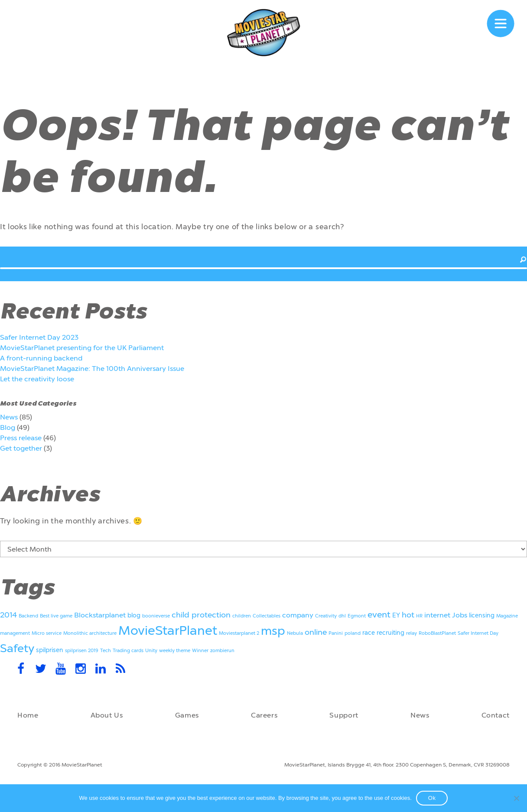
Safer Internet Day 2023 (39, 337)
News (9, 417)
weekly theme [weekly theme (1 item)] (175, 651)
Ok (432, 798)
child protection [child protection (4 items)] (201, 615)
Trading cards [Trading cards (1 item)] (128, 651)
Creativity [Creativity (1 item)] (326, 616)
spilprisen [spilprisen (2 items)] (50, 650)
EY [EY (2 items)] (396, 615)
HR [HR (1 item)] (419, 616)
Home (28, 715)
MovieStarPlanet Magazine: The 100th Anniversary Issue (92, 369)
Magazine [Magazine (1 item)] (507, 616)
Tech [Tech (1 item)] (106, 651)
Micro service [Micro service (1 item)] (47, 633)
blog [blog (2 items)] (134, 615)
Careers (264, 715)
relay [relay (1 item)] (412, 633)
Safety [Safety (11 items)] (17, 648)
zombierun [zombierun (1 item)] (222, 651)
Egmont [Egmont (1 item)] (357, 616)
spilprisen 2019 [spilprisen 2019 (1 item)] (82, 651)
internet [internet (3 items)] (437, 615)
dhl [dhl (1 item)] (342, 616)
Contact (496, 715)
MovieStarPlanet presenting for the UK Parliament (82, 348)
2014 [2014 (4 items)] (8, 615)
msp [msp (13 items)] (273, 631)
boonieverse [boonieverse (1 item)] (156, 616)
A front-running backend (41, 358)
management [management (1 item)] (15, 633)
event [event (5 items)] (379, 614)
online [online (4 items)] (316, 632)
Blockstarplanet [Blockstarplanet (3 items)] (100, 615)
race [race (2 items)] (369, 633)
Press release (21, 438)
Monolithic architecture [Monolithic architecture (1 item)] (90, 633)
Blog (8, 427)
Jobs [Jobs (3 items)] (460, 615)
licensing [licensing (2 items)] (482, 615)
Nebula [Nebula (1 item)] (295, 633)
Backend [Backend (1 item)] (28, 616)
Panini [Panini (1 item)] (336, 633)
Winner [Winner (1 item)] (200, 651)
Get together (21, 448)
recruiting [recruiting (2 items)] (390, 633)
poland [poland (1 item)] (353, 633)
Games (187, 715)
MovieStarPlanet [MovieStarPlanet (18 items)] (168, 630)
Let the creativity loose (37, 379)
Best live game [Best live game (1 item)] (56, 616)
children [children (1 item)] (242, 616)
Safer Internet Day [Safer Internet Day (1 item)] (478, 633)
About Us (107, 715)
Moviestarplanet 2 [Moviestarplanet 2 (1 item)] (239, 633)
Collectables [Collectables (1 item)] (267, 616)
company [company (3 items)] (298, 615)
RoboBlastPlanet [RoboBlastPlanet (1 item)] (437, 633)
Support (344, 715)
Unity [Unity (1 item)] (151, 651)
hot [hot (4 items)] (408, 615)
